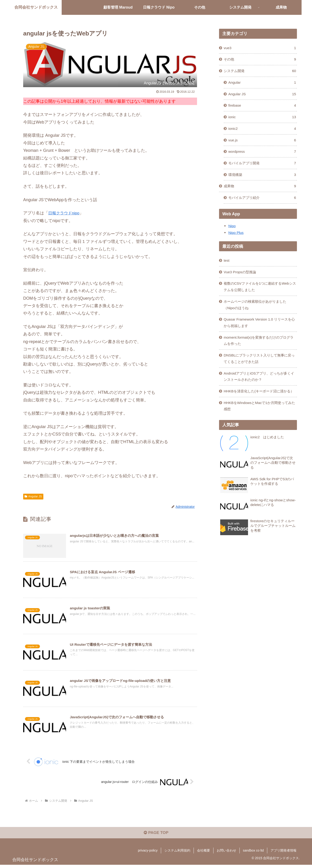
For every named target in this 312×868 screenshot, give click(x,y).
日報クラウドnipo (65, 213)
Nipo (232, 230)
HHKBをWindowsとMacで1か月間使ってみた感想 (260, 423)
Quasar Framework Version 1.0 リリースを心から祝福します (260, 329)
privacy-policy (148, 853)
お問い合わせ (226, 853)
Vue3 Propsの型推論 (241, 277)
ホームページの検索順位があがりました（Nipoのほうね (257, 311)
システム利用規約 (177, 853)
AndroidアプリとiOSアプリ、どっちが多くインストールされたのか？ (259, 385)
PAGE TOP (156, 836)
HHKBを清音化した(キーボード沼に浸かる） (258, 404)
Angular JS (33, 496)
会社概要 (204, 853)
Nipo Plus (236, 237)
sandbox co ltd (253, 853)
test (227, 265)
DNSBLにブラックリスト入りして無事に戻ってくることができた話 (260, 367)
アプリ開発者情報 (283, 853)
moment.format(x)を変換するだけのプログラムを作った (259, 348)
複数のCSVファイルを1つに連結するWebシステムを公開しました (259, 292)
